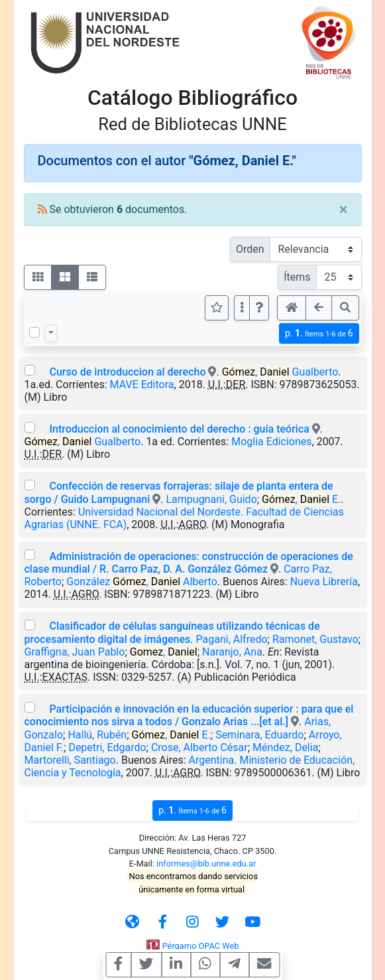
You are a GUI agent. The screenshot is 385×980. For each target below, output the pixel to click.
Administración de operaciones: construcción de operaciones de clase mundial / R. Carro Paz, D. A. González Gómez (189, 563)
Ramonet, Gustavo (315, 639)
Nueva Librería (324, 582)
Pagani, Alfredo (232, 639)
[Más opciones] (242, 308)
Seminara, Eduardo (259, 735)
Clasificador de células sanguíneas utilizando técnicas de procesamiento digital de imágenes (172, 632)
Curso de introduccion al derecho (127, 372)
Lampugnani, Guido (211, 499)
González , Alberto (141, 582)
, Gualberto (280, 372)
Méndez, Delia (285, 747)
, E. (301, 499)
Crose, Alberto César (199, 747)
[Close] (344, 210)
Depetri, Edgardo (107, 747)
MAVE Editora (142, 385)
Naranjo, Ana (232, 652)
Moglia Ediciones (271, 442)
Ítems (297, 277)
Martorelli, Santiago (70, 760)
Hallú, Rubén (97, 735)
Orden (250, 249)
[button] (259, 308)
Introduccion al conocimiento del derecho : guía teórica (179, 429)
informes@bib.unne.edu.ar (206, 864)
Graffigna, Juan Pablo (75, 652)
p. (319, 333)
